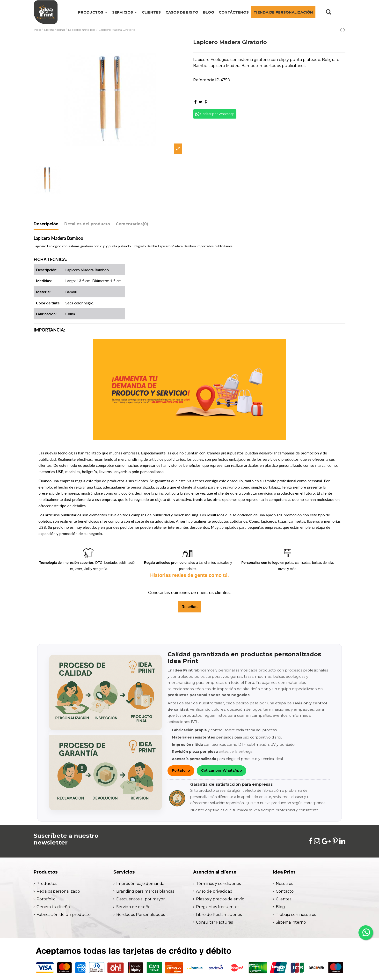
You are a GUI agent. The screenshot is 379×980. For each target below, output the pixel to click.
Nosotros (284, 884)
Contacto (285, 891)
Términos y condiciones (218, 884)
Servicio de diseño (133, 907)
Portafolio (181, 770)
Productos (47, 884)
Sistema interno (291, 922)
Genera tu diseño (53, 907)
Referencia (204, 80)
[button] (125, 12)
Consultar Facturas (214, 922)
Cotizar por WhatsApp (222, 770)
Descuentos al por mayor (141, 899)
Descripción (46, 224)
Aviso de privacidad (214, 891)
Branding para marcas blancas (145, 891)
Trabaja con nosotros (296, 915)
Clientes (284, 899)
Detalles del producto (87, 224)
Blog (280, 907)
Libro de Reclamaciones (219, 915)
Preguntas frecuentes (218, 907)
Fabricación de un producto (64, 915)
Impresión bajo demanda (140, 884)
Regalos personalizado (58, 891)
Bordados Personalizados (141, 915)
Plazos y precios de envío (220, 899)
